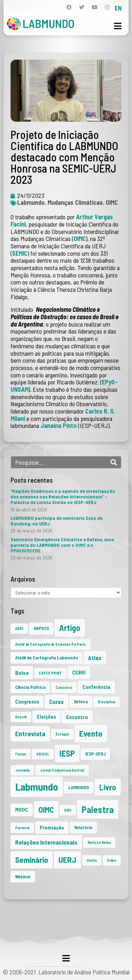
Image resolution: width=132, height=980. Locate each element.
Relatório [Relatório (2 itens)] (83, 827)
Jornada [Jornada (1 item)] (22, 770)
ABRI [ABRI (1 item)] (19, 628)
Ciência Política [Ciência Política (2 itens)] (30, 687)
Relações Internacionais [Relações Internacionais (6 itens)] (46, 842)
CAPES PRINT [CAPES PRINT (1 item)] (50, 673)
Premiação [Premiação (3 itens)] (52, 828)
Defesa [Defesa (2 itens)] (81, 702)
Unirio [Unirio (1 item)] (92, 860)
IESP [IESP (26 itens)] (67, 753)
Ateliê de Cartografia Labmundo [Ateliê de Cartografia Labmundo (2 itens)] (46, 658)
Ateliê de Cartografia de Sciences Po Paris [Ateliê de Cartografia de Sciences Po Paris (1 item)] (51, 644)
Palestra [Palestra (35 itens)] (98, 809)
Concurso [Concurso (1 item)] (64, 687)
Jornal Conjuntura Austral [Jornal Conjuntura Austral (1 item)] (62, 770)
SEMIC (20, 253)
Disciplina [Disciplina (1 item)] (106, 702)
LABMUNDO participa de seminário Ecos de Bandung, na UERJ (56, 521)
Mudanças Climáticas (75, 202)
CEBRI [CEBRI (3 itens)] (79, 673)
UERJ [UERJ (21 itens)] (67, 860)
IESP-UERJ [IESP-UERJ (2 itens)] (95, 754)
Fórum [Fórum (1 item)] (21, 754)
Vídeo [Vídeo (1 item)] (112, 860)
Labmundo (31, 202)
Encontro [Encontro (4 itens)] (77, 717)
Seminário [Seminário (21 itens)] (32, 860)
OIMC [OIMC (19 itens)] (46, 810)
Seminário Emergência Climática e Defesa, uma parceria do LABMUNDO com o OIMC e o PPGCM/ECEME (62, 545)
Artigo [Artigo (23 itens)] (70, 628)
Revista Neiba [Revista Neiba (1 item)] (99, 842)
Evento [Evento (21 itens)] (91, 733)
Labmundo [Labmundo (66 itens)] (37, 787)
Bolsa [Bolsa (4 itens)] (22, 673)
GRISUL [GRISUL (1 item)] (43, 754)
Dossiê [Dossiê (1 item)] (21, 717)
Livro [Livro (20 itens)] (108, 787)
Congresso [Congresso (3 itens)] (27, 702)
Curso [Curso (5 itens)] (56, 702)
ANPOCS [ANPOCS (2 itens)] (41, 628)
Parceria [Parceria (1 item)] (22, 828)
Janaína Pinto (59, 425)
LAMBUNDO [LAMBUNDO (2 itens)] (79, 787)
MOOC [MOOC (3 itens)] (22, 810)
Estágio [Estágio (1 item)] (62, 734)
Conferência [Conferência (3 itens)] (96, 687)
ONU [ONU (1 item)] (68, 810)
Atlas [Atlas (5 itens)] (95, 658)
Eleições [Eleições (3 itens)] (46, 717)
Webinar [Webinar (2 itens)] (23, 877)
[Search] (114, 462)
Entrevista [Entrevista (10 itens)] (30, 733)
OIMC (112, 202)
